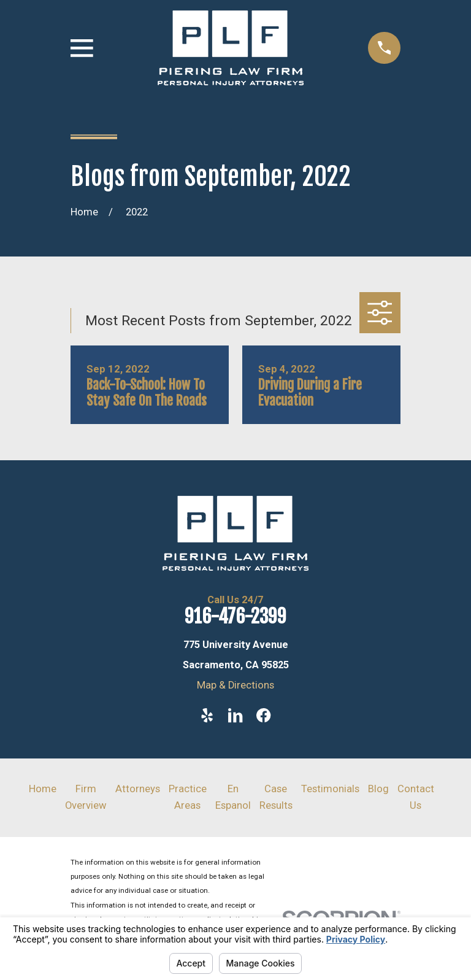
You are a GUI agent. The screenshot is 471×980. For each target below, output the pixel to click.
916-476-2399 (235, 616)
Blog (378, 789)
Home (43, 789)
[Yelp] (207, 715)
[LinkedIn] (235, 715)
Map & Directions (235, 685)
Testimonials (330, 789)
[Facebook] (263, 715)
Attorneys (138, 789)
